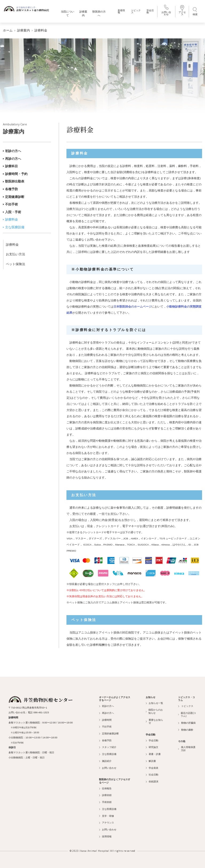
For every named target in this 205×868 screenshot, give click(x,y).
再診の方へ (12, 159)
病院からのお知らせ (154, 711)
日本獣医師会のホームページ (133, 306)
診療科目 (10, 166)
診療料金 (10, 220)
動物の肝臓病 (187, 723)
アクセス (182, 11)
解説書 (151, 761)
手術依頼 (105, 802)
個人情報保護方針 (187, 749)
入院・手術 (12, 212)
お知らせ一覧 (154, 703)
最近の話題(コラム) (187, 714)
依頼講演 (152, 782)
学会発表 (152, 768)
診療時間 (105, 720)
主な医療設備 (14, 227)
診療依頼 (105, 795)
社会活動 (152, 775)
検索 (195, 11)
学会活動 (150, 12)
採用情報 (105, 837)
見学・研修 (107, 816)
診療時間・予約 (15, 174)
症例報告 (105, 789)
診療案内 (27, 129)
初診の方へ (12, 151)
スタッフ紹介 (108, 747)
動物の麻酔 (186, 730)
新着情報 (121, 12)
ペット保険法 (15, 264)
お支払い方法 (15, 254)
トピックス (136, 12)
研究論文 (152, 747)
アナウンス (107, 823)
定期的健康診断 (109, 734)
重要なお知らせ (154, 721)
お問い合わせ (166, 11)
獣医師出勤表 (14, 181)
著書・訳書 (153, 754)
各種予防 (10, 189)
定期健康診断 (14, 197)
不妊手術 (10, 204)
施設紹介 (105, 761)
